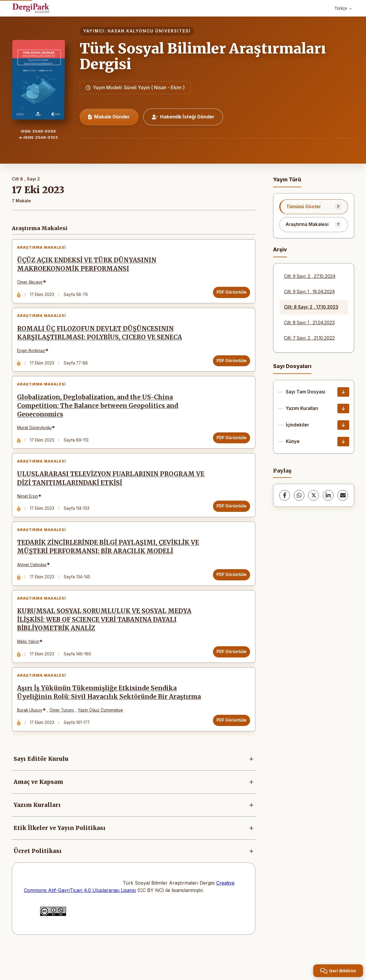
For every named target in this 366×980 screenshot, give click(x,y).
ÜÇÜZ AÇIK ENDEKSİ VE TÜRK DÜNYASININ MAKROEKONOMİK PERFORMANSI (89, 267)
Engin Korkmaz (33, 358)
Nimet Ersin (30, 513)
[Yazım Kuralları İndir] (343, 408)
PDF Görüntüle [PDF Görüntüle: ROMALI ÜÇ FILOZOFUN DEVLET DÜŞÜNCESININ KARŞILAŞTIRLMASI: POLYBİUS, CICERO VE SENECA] (229, 368)
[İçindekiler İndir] (343, 425)
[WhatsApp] (299, 495)
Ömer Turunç (64, 741)
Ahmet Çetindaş (34, 586)
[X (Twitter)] (314, 495)
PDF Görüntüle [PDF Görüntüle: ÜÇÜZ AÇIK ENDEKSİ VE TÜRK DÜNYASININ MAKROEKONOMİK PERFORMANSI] (229, 294)
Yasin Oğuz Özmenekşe (103, 741)
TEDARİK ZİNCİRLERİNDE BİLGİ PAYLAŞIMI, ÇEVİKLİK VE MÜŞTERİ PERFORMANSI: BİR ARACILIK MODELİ (110, 568)
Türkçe (343, 8)
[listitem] (314, 207)
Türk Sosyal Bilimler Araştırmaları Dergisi (203, 56)
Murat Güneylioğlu (37, 439)
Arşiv (280, 249)
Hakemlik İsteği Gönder (183, 117)
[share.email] (343, 495)
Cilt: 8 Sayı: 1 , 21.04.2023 (309, 323)
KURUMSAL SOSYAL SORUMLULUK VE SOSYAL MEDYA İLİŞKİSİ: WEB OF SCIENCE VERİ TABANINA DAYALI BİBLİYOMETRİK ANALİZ (107, 646)
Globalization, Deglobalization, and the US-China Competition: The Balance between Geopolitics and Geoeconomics (100, 418)
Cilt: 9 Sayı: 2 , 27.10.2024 (310, 276)
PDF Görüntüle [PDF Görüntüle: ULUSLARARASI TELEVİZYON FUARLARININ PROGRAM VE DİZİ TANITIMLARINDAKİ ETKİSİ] (229, 523)
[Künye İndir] (343, 442)
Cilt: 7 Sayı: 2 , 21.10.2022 (309, 338)
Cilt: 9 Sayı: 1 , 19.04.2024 (309, 292)
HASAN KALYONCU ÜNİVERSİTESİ (149, 31)
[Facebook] (285, 495)
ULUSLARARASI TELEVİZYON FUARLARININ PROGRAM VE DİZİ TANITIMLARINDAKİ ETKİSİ (108, 495)
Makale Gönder (109, 117)
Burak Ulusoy (32, 741)
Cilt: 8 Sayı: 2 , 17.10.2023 (311, 307)
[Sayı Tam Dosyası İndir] (343, 392)
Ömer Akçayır (32, 284)
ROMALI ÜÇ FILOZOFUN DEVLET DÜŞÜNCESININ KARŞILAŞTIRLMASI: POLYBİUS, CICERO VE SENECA (102, 340)
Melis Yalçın (31, 668)
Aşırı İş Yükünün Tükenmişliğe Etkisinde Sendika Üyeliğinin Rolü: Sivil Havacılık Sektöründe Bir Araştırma (111, 723)
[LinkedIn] (328, 495)
